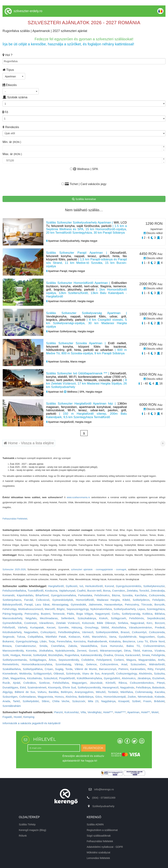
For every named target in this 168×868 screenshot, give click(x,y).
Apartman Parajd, (57, 271)
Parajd (29, 604)
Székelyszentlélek (107, 632)
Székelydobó (31, 701)
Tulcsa (21, 637)
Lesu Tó (142, 641)
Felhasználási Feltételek (15, 519)
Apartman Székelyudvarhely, (64, 241)
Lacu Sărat (42, 604)
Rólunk (23, 836)
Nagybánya (108, 701)
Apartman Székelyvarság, (62, 331)
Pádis (71, 614)
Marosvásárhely (12, 618)
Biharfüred (42, 595)
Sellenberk (68, 618)
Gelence (91, 664)
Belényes (67, 692)
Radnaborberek (97, 641)
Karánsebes (138, 669)
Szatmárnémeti (37, 687)
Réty (150, 669)
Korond (109, 586)
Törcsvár (147, 604)
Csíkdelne (88, 660)
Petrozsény (132, 604)
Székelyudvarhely (125, 609)
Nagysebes (31, 632)
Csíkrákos (30, 683)
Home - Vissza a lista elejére (29, 443)
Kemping (29, 717)
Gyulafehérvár (128, 637)
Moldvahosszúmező (31, 609)
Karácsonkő (133, 655)
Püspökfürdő (67, 678)
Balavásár (158, 687)
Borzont (160, 623)
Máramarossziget (111, 651)
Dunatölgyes (10, 687)
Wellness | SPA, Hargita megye (83, 392)
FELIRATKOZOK (93, 748)
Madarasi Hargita (108, 600)
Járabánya (144, 678)
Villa (83, 712)
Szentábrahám (12, 706)
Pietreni (123, 669)
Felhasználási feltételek (100, 841)
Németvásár (145, 697)
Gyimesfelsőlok (12, 623)
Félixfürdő (9, 627)
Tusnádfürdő (36, 591)
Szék (6, 655)
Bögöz (61, 609)
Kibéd (126, 600)
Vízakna (159, 651)
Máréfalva (127, 692)
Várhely (23, 627)
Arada (6, 701)
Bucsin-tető (94, 591)
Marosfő (50, 609)
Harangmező (111, 687)
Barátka (54, 692)
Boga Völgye (85, 614)
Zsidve (132, 697)
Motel (155, 712)
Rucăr (6, 683)
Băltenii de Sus (25, 692)
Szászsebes (138, 664)
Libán (43, 641)
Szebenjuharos (12, 600)
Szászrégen (10, 697)
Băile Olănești (106, 623)
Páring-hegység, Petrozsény (21, 614)
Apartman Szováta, (58, 362)
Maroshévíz (99, 637)
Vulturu (42, 692)
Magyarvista (45, 697)
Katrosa (147, 651)
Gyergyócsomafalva (64, 595)
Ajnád (17, 683)
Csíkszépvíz (48, 632)
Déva (127, 651)
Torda (69, 669)
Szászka (159, 673)
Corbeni (119, 660)
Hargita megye (89, 241)
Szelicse (44, 683)
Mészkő (101, 692)
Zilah (6, 678)
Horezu (59, 697)
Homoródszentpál (115, 697)
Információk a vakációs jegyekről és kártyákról (31, 723)
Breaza (7, 646)
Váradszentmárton (140, 627)
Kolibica (147, 614)
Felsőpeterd (104, 660)
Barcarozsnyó (108, 669)
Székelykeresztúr (154, 586)
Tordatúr (113, 692)
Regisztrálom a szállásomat (102, 830)
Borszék (159, 604)
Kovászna (51, 591)
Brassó (125, 632)
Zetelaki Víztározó (68, 623)
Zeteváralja (158, 591)
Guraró (93, 651)
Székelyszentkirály (89, 687)
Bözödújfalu (56, 655)
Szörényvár (73, 673)
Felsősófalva (61, 683)
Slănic (46, 701)
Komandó (9, 595)
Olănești (59, 673)
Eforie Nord (157, 641)
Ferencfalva (64, 641)
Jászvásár (96, 683)
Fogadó (7, 717)
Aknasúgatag (60, 604)
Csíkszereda (157, 595)
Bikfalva (160, 614)
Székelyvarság (131, 614)
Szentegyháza (156, 609)
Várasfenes (46, 623)
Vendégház (94, 712)
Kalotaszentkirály (91, 655)
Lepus (141, 609)
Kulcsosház (72, 712)
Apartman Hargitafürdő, (61, 422)
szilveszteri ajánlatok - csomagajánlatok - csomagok (99, 570)
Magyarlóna (18, 678)
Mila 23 (93, 701)
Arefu (161, 660)
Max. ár (12, 154)
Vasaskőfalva (89, 646)
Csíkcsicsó (43, 600)
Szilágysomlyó (43, 673)
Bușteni (46, 614)
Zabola (73, 646)
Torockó (144, 591)
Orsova (119, 655)
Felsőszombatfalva (14, 591)
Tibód (136, 651)
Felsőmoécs (102, 595)
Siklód (105, 627)
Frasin (147, 701)
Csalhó (81, 591)
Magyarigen (79, 683)
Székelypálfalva (33, 669)
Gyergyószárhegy (27, 641)
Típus (8, 70)
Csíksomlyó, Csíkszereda (148, 632)
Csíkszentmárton (154, 646)
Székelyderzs (141, 600)
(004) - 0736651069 (104, 798)
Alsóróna (71, 697)
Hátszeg (77, 627)
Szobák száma (15, 97)
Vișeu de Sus (91, 673)
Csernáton (119, 591)
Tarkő (16, 701)
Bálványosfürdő (12, 604)
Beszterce (129, 641)
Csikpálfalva (35, 637)
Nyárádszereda (65, 651)
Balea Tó (133, 646)
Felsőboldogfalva (69, 632)
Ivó (81, 586)
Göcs (98, 697)
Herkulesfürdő (94, 586)
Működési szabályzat (98, 852)
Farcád (29, 600)
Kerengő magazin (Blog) (32, 830)
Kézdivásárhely (12, 632)
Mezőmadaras (49, 618)
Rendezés (11, 127)
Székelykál (40, 655)
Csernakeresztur (26, 646)
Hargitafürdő (56, 586)
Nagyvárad (137, 623)
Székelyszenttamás (15, 660)
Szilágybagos (38, 660)
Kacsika (160, 692)
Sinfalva (123, 623)
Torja (52, 641)
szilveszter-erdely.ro (28, 11)
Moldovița (25, 673)
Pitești (161, 683)
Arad (124, 664)
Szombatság (63, 664)
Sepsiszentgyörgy (77, 609)
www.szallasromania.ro (78, 497)
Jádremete (95, 604)
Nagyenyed (102, 614)
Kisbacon (74, 637)
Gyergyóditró (112, 678)
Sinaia (146, 655)
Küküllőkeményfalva (89, 678)
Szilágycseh (118, 618)
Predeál (160, 627)
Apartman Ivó (55, 392)
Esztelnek (159, 678)
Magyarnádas (147, 660)
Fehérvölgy (9, 609)
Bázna (116, 595)
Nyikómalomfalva (101, 609)
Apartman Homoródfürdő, (62, 301)
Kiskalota (115, 641)
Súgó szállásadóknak (99, 836)
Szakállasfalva (12, 669)
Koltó (86, 637)
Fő (5, 112)
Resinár (27, 655)
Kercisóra (80, 641)
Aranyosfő (108, 673)
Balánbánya (86, 697)
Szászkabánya (87, 618)
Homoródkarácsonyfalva (37, 664)
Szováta (127, 595)
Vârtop (79, 664)
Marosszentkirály (13, 651)
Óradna (108, 655)
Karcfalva (141, 595)
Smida (43, 646)
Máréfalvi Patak (56, 637)
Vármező (88, 632)
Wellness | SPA (84, 169)
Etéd (23, 687)
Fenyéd (160, 669)
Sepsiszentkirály (69, 660)
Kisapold (124, 701)
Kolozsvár (88, 623)
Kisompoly (55, 687)
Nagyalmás (127, 687)
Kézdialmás (34, 678)
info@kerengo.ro (104, 789)
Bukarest (8, 641)
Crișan (49, 669)
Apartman (133, 712)
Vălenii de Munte (86, 669)
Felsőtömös (137, 618)
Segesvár (8, 637)
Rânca (123, 683)
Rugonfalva (72, 655)
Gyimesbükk (79, 604)
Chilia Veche (61, 701)
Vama (113, 637)
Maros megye (78, 362)
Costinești (31, 623)
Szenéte (63, 627)
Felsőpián (159, 600)
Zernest (82, 651)
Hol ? (7, 55)
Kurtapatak (37, 627)
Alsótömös (145, 673)
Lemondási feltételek (98, 858)
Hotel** (145, 712)
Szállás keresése (84, 199)
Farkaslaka (85, 595)
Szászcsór (79, 701)
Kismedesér (10, 673)
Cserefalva (58, 646)
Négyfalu (31, 618)
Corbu (116, 614)
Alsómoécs (129, 678)
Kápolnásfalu (25, 595)
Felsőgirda (158, 655)
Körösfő (110, 683)
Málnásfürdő (157, 664)
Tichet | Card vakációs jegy (84, 184)
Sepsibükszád (156, 618)
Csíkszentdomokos (142, 683)
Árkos (52, 660)
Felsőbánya (143, 687)
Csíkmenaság (144, 692)
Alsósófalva (119, 627)
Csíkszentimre (109, 664)
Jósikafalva (46, 651)
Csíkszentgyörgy (127, 673)
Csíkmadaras (28, 697)
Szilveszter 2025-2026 (14, 570)
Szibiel (136, 701)
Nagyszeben (147, 637)
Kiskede (160, 697)
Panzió (58, 712)
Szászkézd (50, 678)
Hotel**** (120, 712)
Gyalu (161, 637)
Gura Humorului (112, 646)
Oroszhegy (91, 627)
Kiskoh (103, 618)
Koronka (31, 651)
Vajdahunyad (67, 591)
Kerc (150, 623)
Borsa (107, 591)
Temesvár (59, 614)
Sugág (59, 669)
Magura (131, 660)
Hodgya (15, 655)
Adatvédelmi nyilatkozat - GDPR (105, 847)
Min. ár (12, 142)
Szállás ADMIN (95, 824)
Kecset (51, 627)
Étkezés (10, 85)
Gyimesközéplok (63, 600)
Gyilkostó (72, 586)
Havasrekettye (114, 604)
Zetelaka (132, 591)
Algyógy (7, 692)
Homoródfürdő (85, 600)
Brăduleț (159, 701)
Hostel (18, 717)
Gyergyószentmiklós (129, 586)
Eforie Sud (69, 687)
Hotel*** (108, 712)
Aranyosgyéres (84, 692)
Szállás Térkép (27, 824)
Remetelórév (10, 664)
